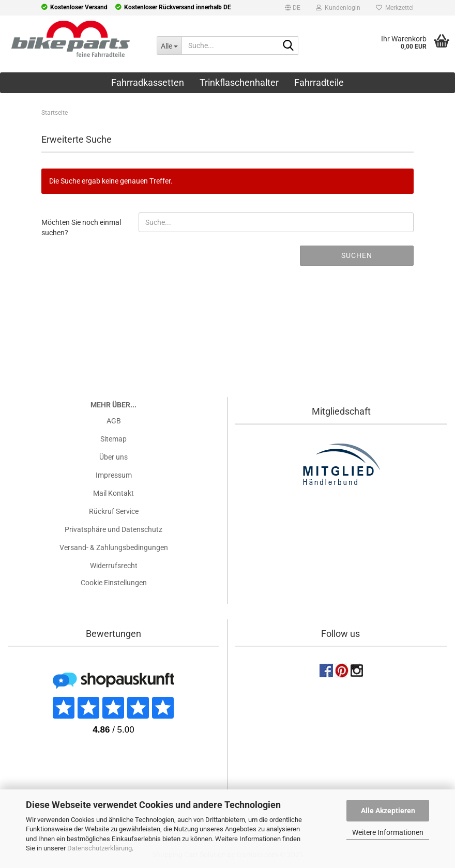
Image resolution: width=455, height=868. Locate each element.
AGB (114, 421)
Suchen (357, 255)
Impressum (114, 475)
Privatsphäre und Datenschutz (113, 529)
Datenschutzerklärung (100, 848)
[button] (293, 9)
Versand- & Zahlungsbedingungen (114, 547)
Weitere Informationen (388, 832)
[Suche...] (169, 45)
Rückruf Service (114, 511)
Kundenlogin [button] (338, 8)
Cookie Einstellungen (114, 583)
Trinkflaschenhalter (239, 82)
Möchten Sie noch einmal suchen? (81, 227)
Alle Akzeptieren (388, 811)
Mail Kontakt (113, 493)
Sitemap (113, 439)
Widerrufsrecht (114, 566)
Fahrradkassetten (148, 82)
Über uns (113, 457)
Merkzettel (395, 8)
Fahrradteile (319, 82)
